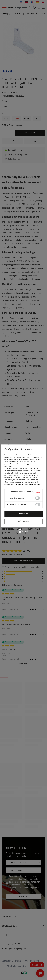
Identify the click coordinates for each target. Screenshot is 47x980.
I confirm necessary (24, 521)
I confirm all (23, 514)
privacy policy (28, 464)
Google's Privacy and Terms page (28, 484)
